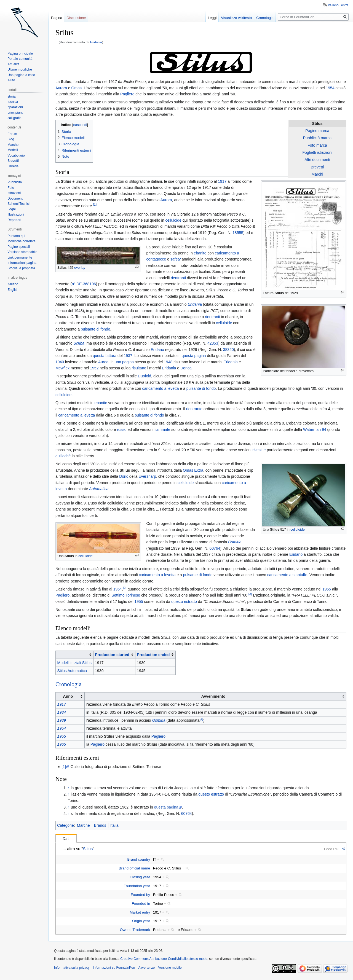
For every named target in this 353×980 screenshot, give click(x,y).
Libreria (13, 166)
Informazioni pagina (22, 263)
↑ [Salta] (69, 788)
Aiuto (11, 80)
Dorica (186, 368)
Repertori (14, 220)
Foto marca (317, 145)
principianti (15, 112)
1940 (60, 362)
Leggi (212, 18)
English (13, 290)
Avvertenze (146, 968)
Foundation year (137, 886)
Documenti (15, 198)
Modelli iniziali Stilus (75, 663)
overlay (80, 268)
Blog (11, 139)
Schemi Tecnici (18, 204)
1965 (62, 744)
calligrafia (14, 118)
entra (345, 5)
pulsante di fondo (96, 329)
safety (176, 259)
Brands (100, 825)
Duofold (145, 376)
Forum (12, 134)
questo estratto (184, 602)
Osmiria (235, 542)
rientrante (194, 409)
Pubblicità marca (317, 138)
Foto (11, 188)
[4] (201, 719)
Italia (114, 825)
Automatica (99, 489)
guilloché (63, 456)
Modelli (13, 150)
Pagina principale (20, 53)
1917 (222, 181)
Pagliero (127, 94)
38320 (228, 350)
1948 (168, 362)
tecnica (13, 102)
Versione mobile (170, 968)
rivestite (259, 450)
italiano (333, 5)
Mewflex (62, 368)
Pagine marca (317, 131)
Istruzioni (14, 193)
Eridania (96, 42)
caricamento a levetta (160, 388)
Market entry (140, 912)
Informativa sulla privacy (72, 968)
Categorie (65, 825)
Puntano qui (16, 236)
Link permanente (20, 257)
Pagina (57, 18)
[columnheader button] (75, 655)
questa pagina (194, 356)
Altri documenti (317, 160)
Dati (66, 839)
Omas (77, 88)
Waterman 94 (315, 429)
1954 (330, 88)
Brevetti (317, 167)
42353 (213, 343)
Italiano (13, 284)
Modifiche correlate (21, 241)
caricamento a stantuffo (287, 575)
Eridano (157, 350)
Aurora (61, 88)
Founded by (140, 895)
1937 (128, 356)
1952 (94, 368)
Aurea (103, 362)
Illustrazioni (16, 214)
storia (11, 96)
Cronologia (69, 684)
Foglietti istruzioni (317, 152)
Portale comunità (20, 59)
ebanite (200, 253)
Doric (124, 476)
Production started (112, 655)
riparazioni (15, 107)
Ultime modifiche (20, 69)
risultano (139, 368)
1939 (62, 720)
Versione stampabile (22, 252)
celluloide (173, 220)
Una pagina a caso (21, 75)
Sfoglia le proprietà (21, 268)
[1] (95, 205)
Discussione (76, 18)
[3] (250, 594)
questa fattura (105, 356)
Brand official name (135, 868)
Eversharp (147, 476)
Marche (83, 825)
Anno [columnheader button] (68, 696)
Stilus (66, 82)
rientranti (178, 278)
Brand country (139, 859)
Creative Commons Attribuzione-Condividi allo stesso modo (164, 959)
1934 (62, 712)
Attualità (13, 64)
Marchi (317, 174)
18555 (238, 233)
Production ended (153, 655)
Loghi (11, 209)
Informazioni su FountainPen (114, 968)
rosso (122, 429)
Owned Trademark (135, 930)
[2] (125, 588)
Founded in (141, 904)
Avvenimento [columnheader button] (213, 696)
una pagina (124, 362)
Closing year (140, 877)
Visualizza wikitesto (236, 18)
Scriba (79, 343)
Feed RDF (332, 849)
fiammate (162, 429)
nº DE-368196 (84, 284)
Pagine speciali (19, 247)
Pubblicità (15, 182)
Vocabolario (16, 155)
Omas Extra (193, 470)
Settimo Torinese (126, 595)
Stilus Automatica (72, 671)
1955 (327, 589)
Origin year (141, 921)
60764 (215, 548)
